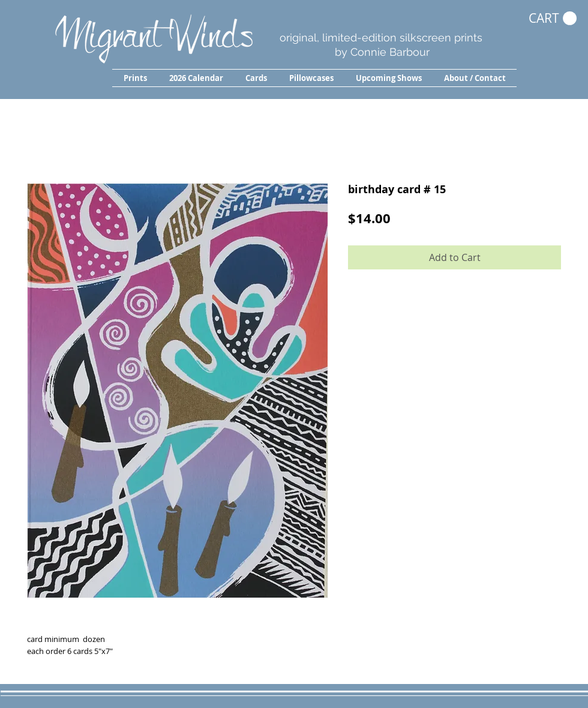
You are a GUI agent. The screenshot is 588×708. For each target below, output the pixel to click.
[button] (135, 78)
